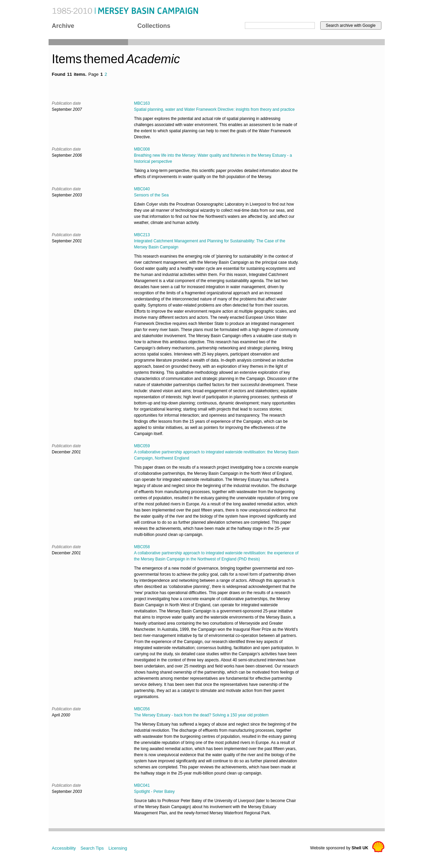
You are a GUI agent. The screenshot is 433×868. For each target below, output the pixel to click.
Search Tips (92, 848)
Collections (154, 26)
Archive (63, 26)
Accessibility (64, 848)
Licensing (118, 848)
